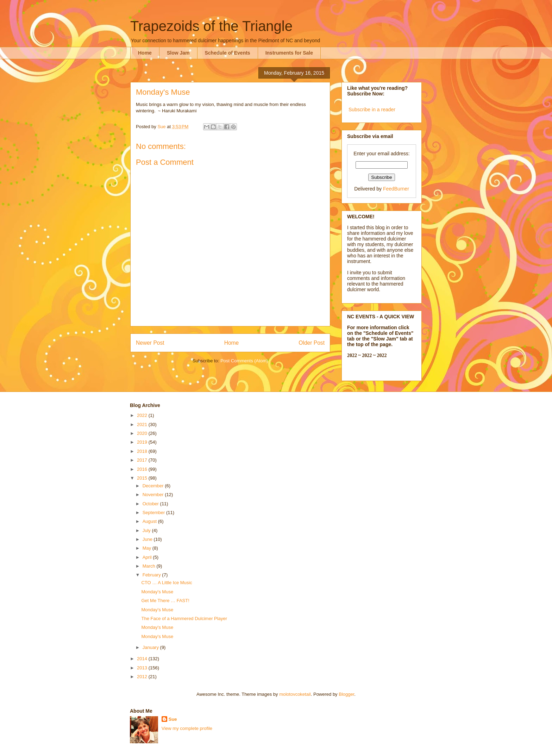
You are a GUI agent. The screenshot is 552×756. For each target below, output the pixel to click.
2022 (143, 415)
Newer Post (150, 343)
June (148, 539)
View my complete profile (187, 728)
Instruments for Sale (289, 53)
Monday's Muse (157, 592)
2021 (143, 424)
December (154, 486)
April (148, 557)
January (151, 647)
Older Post (312, 343)
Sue (173, 719)
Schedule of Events (228, 53)
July (147, 530)
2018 (143, 451)
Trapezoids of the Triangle (211, 26)
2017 (143, 460)
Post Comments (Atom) (244, 361)
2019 (143, 442)
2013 (143, 668)
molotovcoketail (295, 694)
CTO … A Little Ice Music (167, 583)
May (148, 548)
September (154, 513)
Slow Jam (178, 53)
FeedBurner (396, 189)
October (151, 504)
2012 (143, 677)
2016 (143, 469)
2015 (143, 478)
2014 (143, 659)
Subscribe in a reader (372, 110)
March (150, 566)
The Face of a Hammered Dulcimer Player (184, 618)
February (152, 575)
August (150, 521)
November (154, 495)
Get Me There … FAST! (165, 601)
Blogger (346, 694)
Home (145, 53)
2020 (143, 433)
